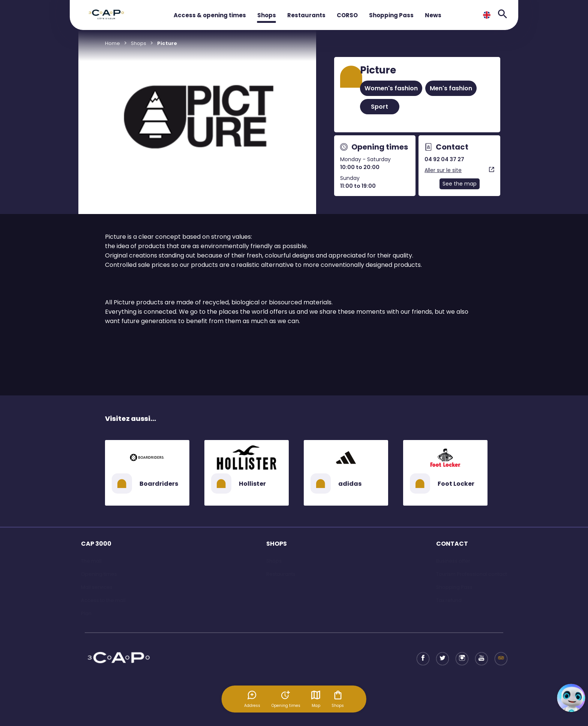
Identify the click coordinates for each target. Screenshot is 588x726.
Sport (379, 107)
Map (316, 699)
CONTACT (452, 544)
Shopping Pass (391, 15)
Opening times (99, 574)
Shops (267, 15)
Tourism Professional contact (472, 574)
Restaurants (306, 15)
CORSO (347, 15)
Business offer (453, 561)
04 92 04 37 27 (444, 159)
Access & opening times (210, 15)
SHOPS (277, 544)
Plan (86, 613)
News (433, 15)
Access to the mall (103, 600)
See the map (460, 184)
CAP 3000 (96, 544)
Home (112, 43)
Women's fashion (391, 88)
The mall (91, 561)
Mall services (97, 587)
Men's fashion (451, 88)
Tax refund (449, 600)
